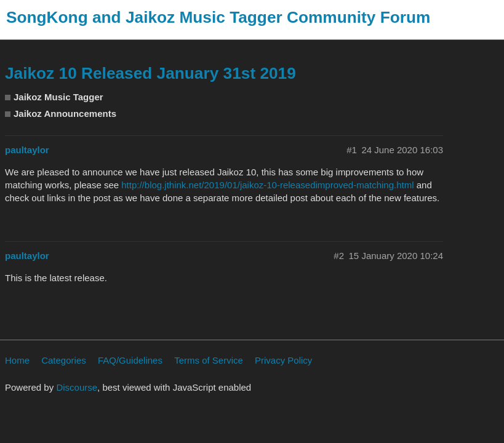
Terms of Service (209, 360)
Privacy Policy (283, 360)
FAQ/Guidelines (130, 360)
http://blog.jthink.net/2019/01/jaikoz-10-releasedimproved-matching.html (267, 185)
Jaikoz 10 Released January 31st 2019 (150, 73)
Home (17, 360)
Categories (64, 360)
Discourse (77, 387)
